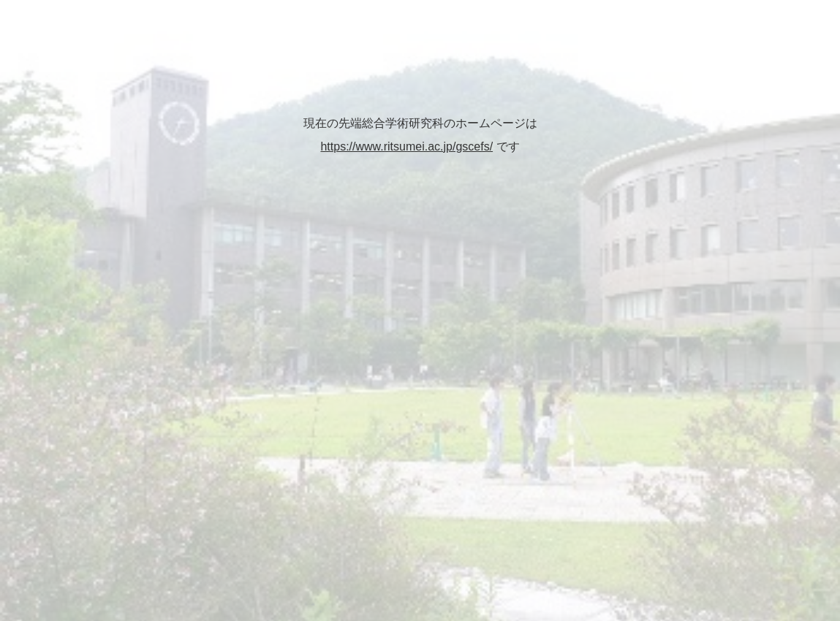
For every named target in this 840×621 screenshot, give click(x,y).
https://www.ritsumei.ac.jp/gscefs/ (406, 146)
